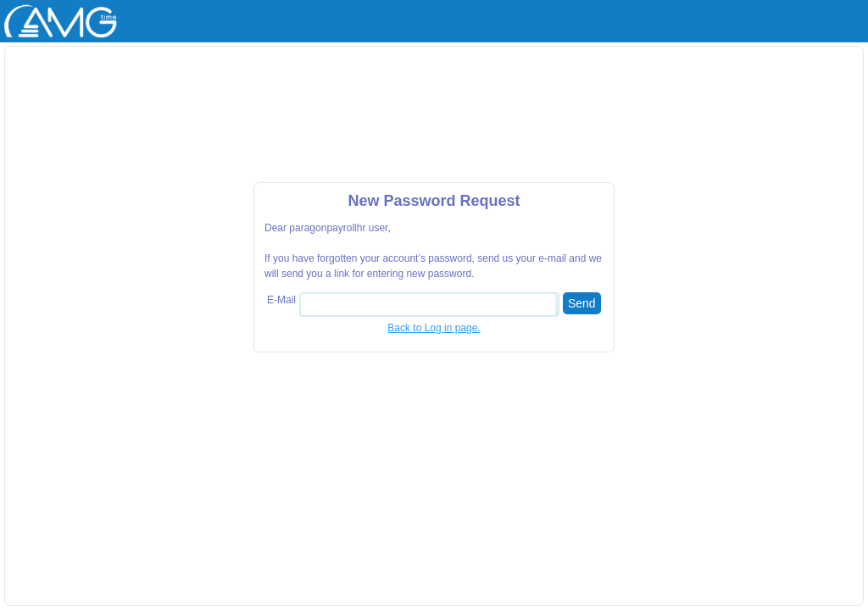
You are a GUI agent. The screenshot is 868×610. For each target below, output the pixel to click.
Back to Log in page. (434, 328)
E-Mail (281, 300)
